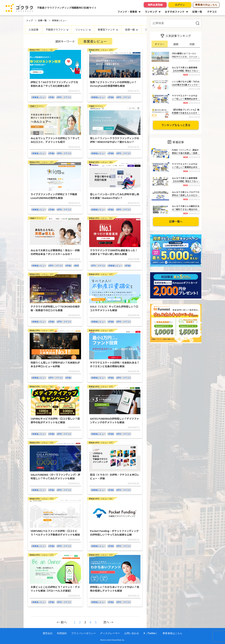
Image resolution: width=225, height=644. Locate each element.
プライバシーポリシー (83, 633)
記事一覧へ (176, 221)
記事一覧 (197, 12)
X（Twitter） (151, 633)
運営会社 (48, 633)
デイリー (160, 44)
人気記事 (34, 30)
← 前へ (62, 622)
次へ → (108, 622)
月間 (192, 44)
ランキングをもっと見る (176, 125)
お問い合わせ (132, 633)
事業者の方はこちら (206, 5)
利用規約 (62, 633)
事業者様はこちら (172, 633)
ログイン (180, 5)
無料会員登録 (155, 5)
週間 (176, 44)
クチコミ (212, 12)
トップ (30, 20)
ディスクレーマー (110, 633)
